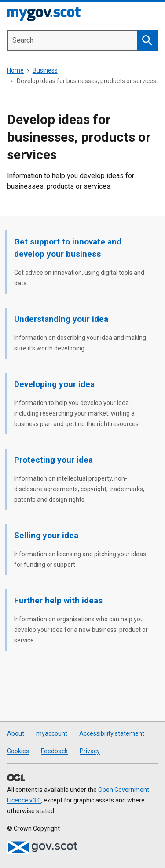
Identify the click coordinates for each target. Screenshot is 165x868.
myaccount (52, 733)
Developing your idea (54, 384)
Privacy (90, 751)
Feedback (54, 751)
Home (15, 70)
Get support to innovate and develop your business (68, 248)
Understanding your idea (61, 319)
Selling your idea (46, 535)
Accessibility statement (112, 733)
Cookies (18, 751)
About (16, 733)
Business (45, 70)
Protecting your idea (53, 460)
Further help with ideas (58, 600)
